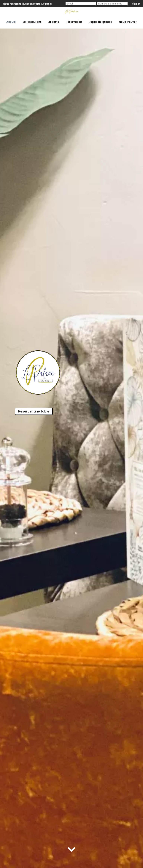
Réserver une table (34, 411)
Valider (136, 4)
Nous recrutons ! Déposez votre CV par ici (27, 4)
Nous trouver (128, 22)
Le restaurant (32, 22)
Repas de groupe (100, 22)
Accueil (11, 22)
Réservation (74, 22)
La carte (53, 22)
